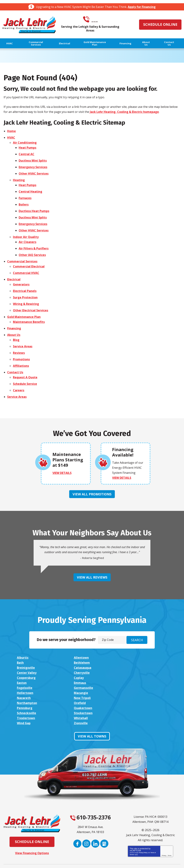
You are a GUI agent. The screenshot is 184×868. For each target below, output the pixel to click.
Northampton (27, 688)
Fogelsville (25, 678)
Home (11, 131)
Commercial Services (22, 261)
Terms (170, 835)
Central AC (27, 154)
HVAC (11, 137)
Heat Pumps (27, 147)
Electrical (14, 279)
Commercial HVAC (26, 273)
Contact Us (15, 372)
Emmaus (135, 673)
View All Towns (92, 716)
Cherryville (81, 667)
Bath (132, 657)
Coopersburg (138, 667)
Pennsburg (137, 688)
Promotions (21, 359)
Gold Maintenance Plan (24, 317)
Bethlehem (25, 662)
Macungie (24, 683)
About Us (14, 335)
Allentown (80, 657)
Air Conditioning (25, 142)
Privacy (164, 835)
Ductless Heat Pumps (34, 211)
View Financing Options (32, 833)
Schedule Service (25, 384)
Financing (14, 328)
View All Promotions (92, 494)
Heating (19, 180)
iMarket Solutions (72, 861)
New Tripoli (137, 683)
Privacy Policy (143, 832)
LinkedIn (95, 823)
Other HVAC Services (34, 173)
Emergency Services (33, 167)
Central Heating (30, 191)
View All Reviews (92, 577)
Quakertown (26, 693)
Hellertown (137, 678)
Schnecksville (83, 693)
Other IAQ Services (32, 255)
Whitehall (80, 698)
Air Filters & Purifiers (34, 248)
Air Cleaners (27, 242)
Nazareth (80, 683)
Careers (19, 390)
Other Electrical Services (31, 310)
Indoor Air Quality (26, 237)
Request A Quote (25, 377)
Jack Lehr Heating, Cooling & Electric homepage (124, 112)
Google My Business (104, 823)
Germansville (83, 678)
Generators (21, 284)
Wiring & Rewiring (26, 304)
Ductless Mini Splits (33, 160)
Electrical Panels (25, 291)
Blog (16, 340)
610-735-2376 (96, 20)
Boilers (24, 204)
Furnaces (25, 198)
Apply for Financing (142, 7)
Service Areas (23, 346)
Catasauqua (138, 662)
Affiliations (21, 366)
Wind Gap (136, 698)
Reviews (19, 353)
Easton (78, 673)
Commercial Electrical (29, 266)
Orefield (79, 688)
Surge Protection (25, 297)
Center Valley (27, 667)
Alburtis (23, 657)
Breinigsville (82, 662)
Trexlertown (26, 698)
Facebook (77, 823)
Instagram (86, 823)
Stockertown (138, 693)
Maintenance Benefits (29, 322)
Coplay (22, 673)
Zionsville (24, 703)
